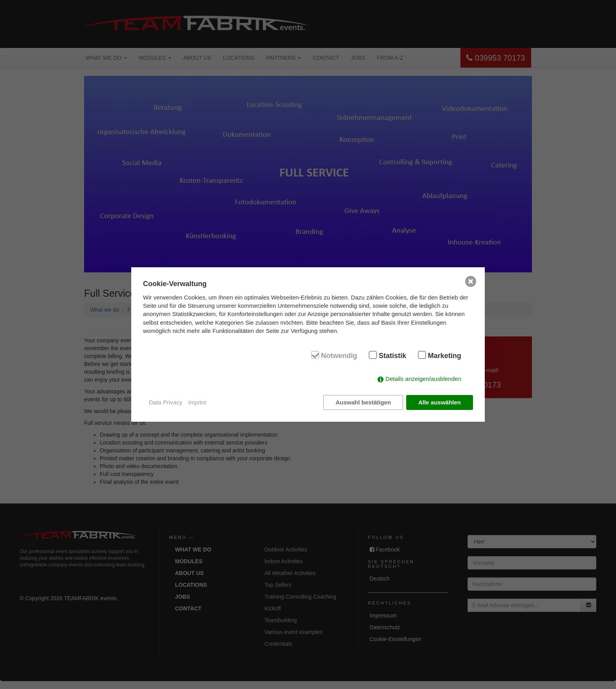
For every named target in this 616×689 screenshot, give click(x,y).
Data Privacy (166, 402)
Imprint (197, 402)
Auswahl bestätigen (363, 402)
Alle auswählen (440, 402)
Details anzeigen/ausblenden (423, 379)
